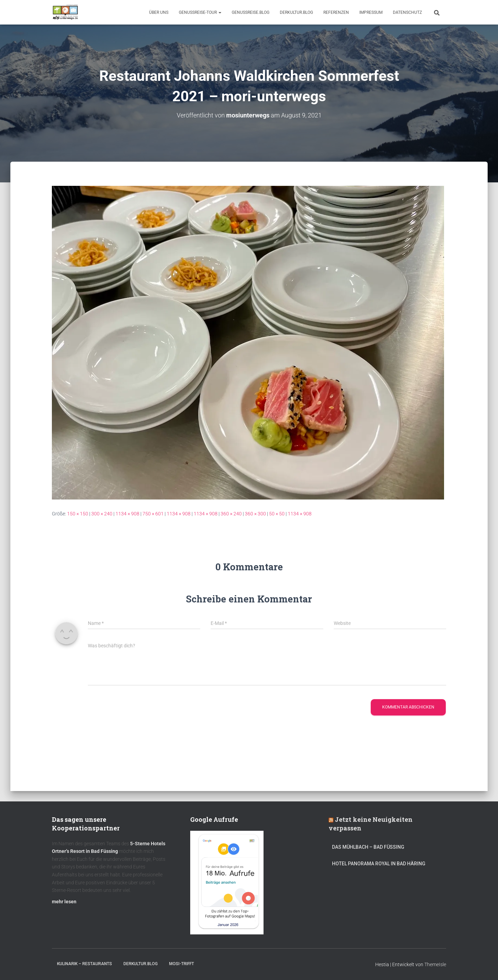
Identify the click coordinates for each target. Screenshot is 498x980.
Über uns (159, 12)
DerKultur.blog (296, 12)
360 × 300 (255, 514)
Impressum (371, 12)
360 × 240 (231, 514)
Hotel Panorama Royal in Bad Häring (379, 864)
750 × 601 (153, 514)
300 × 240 (102, 514)
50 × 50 (277, 514)
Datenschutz (407, 12)
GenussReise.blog (251, 12)
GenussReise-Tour (200, 12)
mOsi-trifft (182, 964)
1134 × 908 (127, 514)
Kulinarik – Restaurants (85, 964)
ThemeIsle (435, 964)
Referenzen (336, 12)
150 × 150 (78, 514)
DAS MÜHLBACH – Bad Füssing (368, 847)
